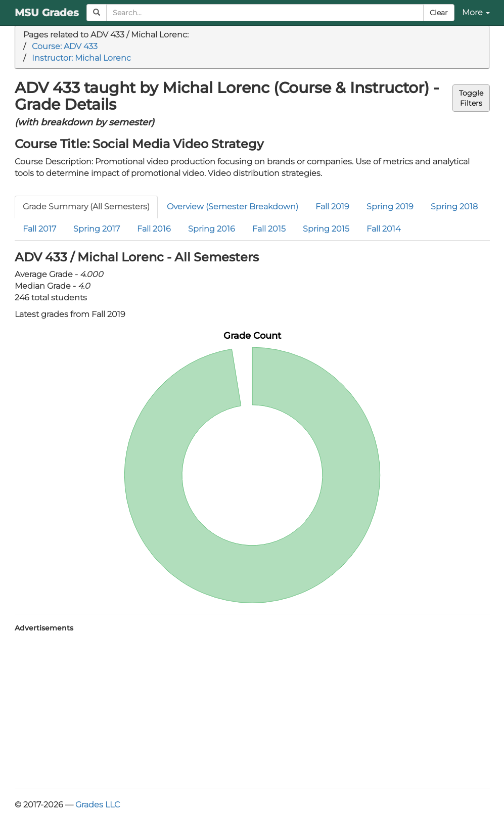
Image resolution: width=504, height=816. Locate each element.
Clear (439, 13)
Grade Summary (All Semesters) (86, 207)
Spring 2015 (326, 229)
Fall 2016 (154, 229)
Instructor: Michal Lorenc (81, 58)
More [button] (476, 12)
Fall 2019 (332, 207)
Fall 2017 (39, 229)
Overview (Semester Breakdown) (233, 207)
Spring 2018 (454, 207)
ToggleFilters (471, 98)
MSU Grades (47, 13)
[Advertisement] (252, 708)
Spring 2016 (212, 229)
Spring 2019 (390, 207)
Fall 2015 (269, 229)
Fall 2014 (383, 229)
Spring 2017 (97, 229)
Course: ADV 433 (65, 46)
